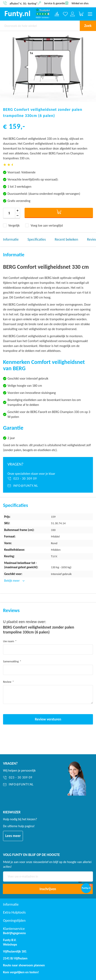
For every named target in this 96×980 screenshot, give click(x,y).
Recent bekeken (66, 239)
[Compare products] (57, 14)
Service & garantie (54, 3)
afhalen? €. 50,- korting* (24, 3)
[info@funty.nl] (48, 486)
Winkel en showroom (84, 3)
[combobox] (40, 26)
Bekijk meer (12, 581)
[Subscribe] (48, 889)
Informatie (11, 239)
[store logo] (17, 14)
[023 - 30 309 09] (48, 479)
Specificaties (37, 239)
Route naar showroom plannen (24, 965)
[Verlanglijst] (65, 14)
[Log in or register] (73, 14)
